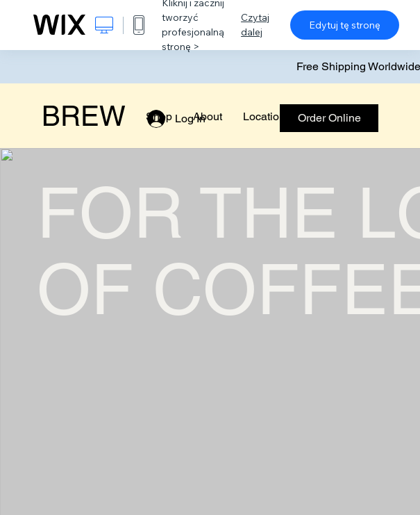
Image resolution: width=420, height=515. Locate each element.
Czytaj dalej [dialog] (255, 25)
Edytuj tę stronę (345, 25)
